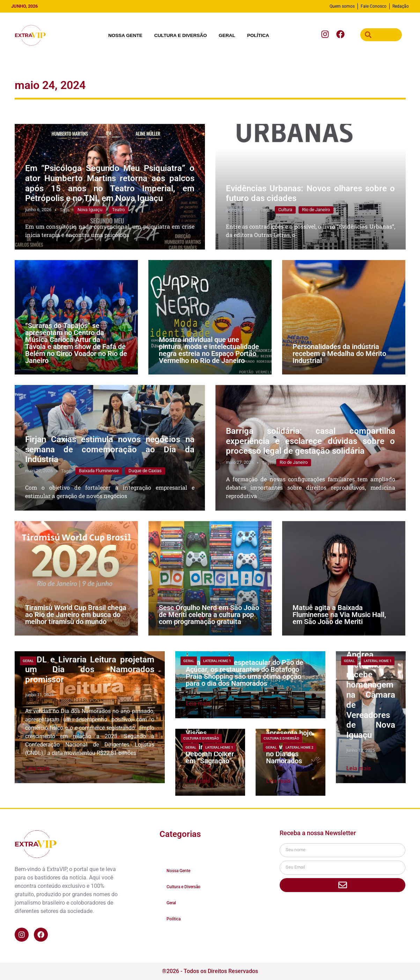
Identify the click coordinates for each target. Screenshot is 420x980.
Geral (227, 35)
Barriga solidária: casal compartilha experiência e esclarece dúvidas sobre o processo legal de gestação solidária (311, 441)
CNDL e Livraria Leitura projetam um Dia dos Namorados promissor (90, 670)
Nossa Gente (125, 35)
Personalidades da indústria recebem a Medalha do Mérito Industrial (339, 354)
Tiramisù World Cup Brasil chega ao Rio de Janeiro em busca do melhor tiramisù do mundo (76, 615)
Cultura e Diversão (181, 35)
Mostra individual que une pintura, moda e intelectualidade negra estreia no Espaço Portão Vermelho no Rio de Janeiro (209, 350)
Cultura (285, 210)
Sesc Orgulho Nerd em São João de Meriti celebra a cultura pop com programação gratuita (209, 615)
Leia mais (37, 768)
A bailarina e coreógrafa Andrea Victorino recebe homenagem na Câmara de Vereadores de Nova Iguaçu (371, 685)
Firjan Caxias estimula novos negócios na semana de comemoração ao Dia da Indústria (110, 450)
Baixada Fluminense (99, 471)
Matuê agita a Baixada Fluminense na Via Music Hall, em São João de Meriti (339, 615)
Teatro (118, 210)
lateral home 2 (300, 747)
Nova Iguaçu (90, 210)
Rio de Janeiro (316, 210)
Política (258, 35)
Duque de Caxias (145, 471)
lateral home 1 (217, 661)
